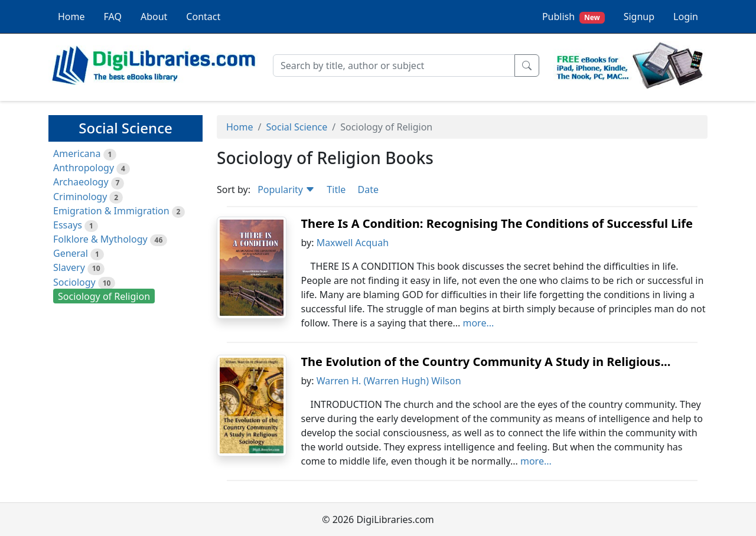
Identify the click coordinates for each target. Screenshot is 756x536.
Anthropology (84, 168)
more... (478, 323)
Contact (203, 17)
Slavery (69, 267)
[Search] (394, 66)
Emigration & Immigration (111, 211)
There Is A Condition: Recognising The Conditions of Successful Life (496, 223)
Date (368, 189)
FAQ (113, 17)
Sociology (74, 282)
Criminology (80, 197)
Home (71, 17)
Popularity (286, 189)
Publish (573, 17)
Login (686, 17)
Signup (639, 17)
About (154, 17)
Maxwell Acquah (353, 243)
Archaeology (81, 182)
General (71, 253)
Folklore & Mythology (100, 239)
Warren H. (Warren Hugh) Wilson (389, 381)
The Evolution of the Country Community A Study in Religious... (485, 362)
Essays (68, 225)
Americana (77, 153)
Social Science (296, 127)
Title (336, 189)
